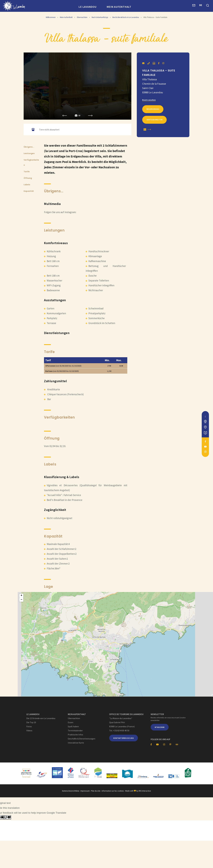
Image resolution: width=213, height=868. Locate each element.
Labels (27, 185)
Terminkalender (75, 732)
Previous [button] (65, 116)
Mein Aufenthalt (119, 7)
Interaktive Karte (76, 744)
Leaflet (193, 697)
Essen (71, 724)
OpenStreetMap (203, 697)
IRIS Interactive (145, 792)
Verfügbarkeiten (155, 119)
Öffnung (28, 179)
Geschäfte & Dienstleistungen (82, 740)
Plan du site (96, 792)
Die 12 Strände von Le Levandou (41, 720)
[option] (78, 86)
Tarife (27, 172)
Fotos (29, 728)
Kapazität (29, 192)
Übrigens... (29, 148)
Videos (29, 732)
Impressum (85, 792)
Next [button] (90, 116)
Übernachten (82, 17)
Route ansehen (149, 100)
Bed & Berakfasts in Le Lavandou (126, 17)
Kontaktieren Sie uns (124, 740)
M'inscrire (160, 729)
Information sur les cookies (113, 792)
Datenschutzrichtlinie (71, 792)
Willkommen (51, 17)
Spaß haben (73, 728)
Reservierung (153, 109)
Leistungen (29, 154)
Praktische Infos (75, 736)
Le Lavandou (87, 7)
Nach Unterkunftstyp (100, 17)
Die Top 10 (31, 724)
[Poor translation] (7, 819)
